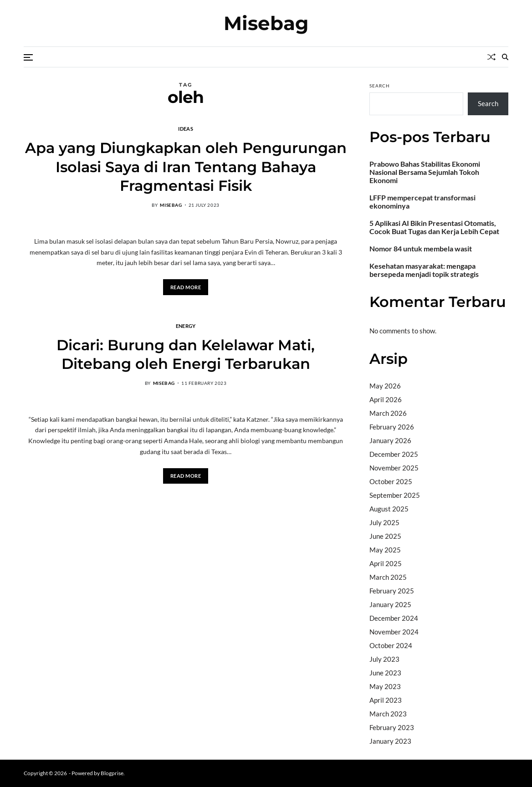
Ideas (185, 128)
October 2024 (391, 645)
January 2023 (390, 741)
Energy (186, 326)
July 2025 (384, 522)
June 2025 (385, 536)
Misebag (266, 23)
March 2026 (388, 413)
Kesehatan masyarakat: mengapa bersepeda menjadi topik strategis (424, 270)
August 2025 (389, 509)
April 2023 (386, 700)
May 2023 (385, 686)
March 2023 (388, 714)
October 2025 (391, 481)
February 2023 (392, 727)
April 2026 (386, 399)
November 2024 (394, 632)
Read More (186, 287)
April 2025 (386, 563)
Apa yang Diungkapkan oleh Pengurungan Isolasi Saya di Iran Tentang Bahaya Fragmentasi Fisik (186, 167)
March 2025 (388, 577)
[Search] (505, 57)
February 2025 (392, 591)
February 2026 (392, 427)
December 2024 (394, 618)
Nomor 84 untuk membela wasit (421, 249)
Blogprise (112, 773)
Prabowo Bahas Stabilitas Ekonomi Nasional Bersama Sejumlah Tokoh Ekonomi (425, 172)
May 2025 (385, 550)
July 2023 (384, 659)
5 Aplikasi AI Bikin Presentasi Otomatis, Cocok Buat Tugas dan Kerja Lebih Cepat (434, 227)
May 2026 (385, 386)
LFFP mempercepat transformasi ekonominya (422, 202)
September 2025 (395, 495)
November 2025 (394, 468)
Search (380, 86)
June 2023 (385, 673)
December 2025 (394, 454)
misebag (171, 205)
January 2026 (390, 440)
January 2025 (390, 604)
